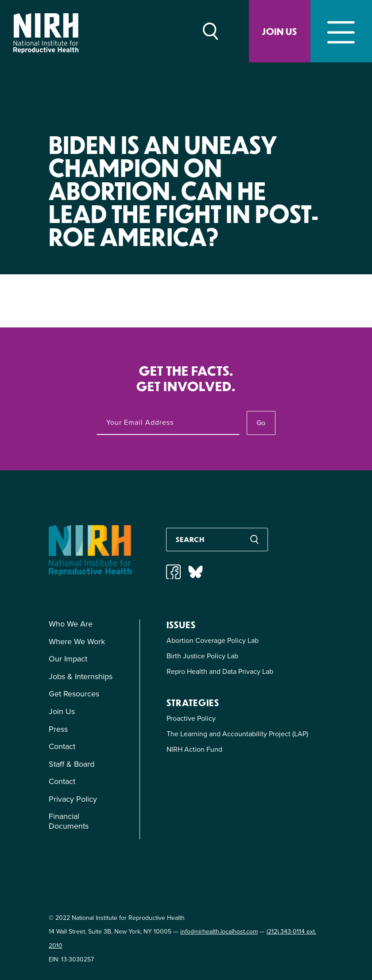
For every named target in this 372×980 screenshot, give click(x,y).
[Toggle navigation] (341, 31)
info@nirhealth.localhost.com (219, 932)
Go (261, 423)
